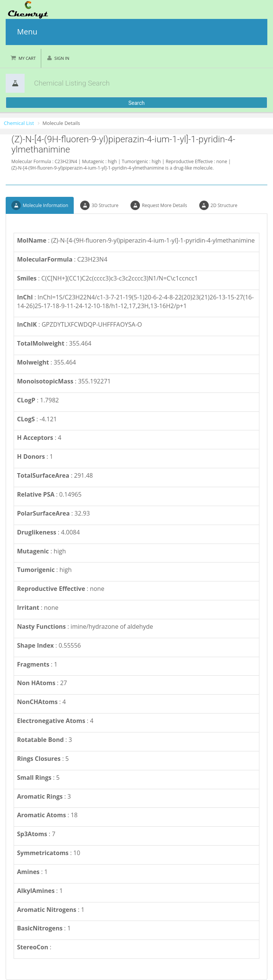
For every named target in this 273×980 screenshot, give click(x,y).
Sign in (62, 58)
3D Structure (99, 205)
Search (136, 103)
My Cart (27, 58)
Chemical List (19, 123)
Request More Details (159, 205)
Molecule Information (40, 205)
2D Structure (218, 205)
